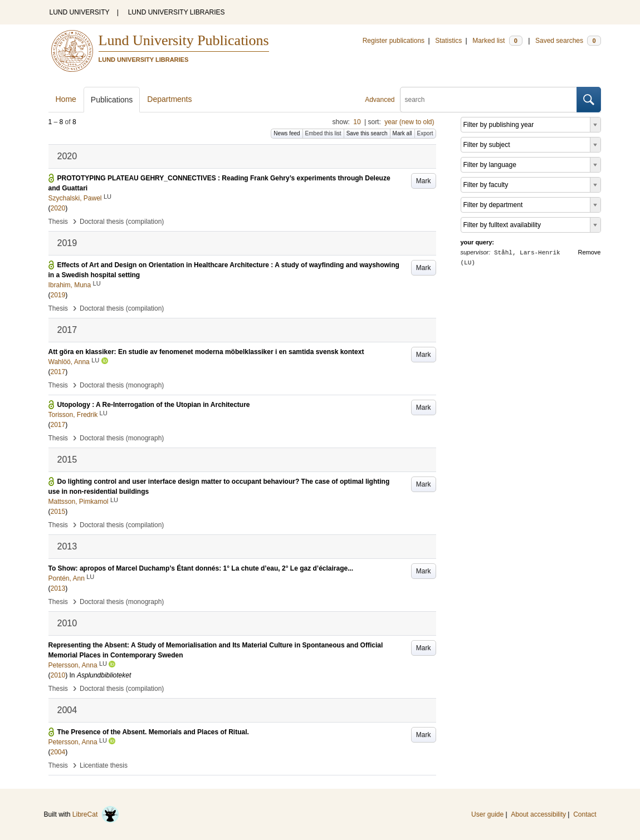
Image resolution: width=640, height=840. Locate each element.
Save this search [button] (367, 133)
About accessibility (538, 814)
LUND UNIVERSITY (80, 12)
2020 (58, 208)
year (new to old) (409, 122)
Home (66, 99)
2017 (58, 372)
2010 (58, 675)
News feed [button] (287, 133)
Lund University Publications (184, 40)
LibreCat (96, 814)
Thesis (58, 222)
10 (357, 122)
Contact (585, 814)
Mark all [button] (402, 133)
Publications (112, 100)
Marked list (497, 41)
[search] (488, 100)
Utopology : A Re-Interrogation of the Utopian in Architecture (154, 405)
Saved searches (568, 41)
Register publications (394, 41)
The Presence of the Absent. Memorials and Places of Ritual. (153, 732)
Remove (590, 252)
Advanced (380, 100)
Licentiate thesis (104, 765)
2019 (58, 295)
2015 (58, 512)
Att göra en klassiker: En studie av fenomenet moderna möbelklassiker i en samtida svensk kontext (206, 352)
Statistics (448, 41)
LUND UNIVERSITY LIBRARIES (177, 12)
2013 (58, 588)
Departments (169, 99)
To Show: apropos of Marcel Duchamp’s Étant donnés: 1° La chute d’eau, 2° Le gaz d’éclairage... (201, 568)
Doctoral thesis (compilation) (122, 222)
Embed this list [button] (323, 133)
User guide (487, 814)
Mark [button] (424, 181)
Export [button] (425, 133)
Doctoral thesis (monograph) (122, 385)
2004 (58, 752)
